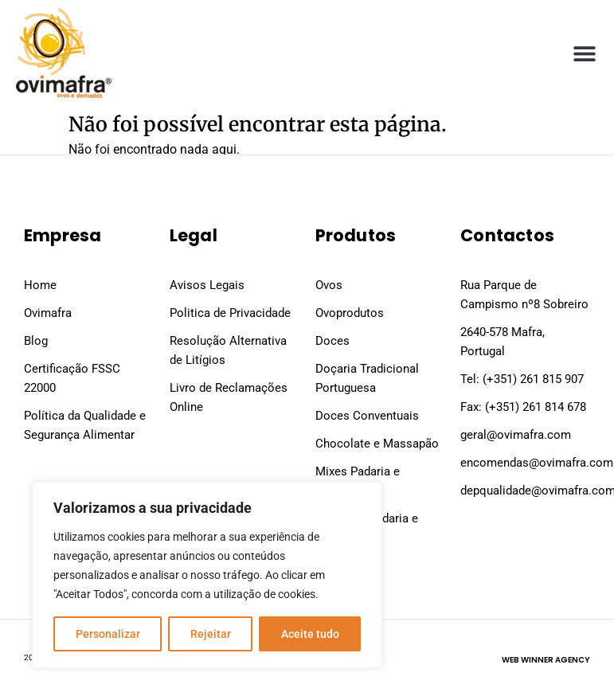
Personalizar (108, 634)
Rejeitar (211, 634)
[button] (584, 53)
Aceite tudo (310, 634)
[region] (207, 575)
